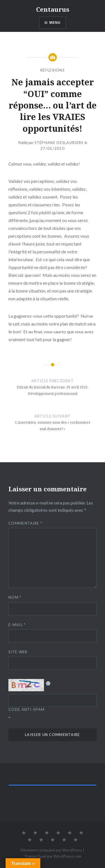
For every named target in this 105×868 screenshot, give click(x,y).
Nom (15, 597)
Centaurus (53, 9)
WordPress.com (67, 856)
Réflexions (53, 70)
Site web (18, 652)
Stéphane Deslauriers (59, 143)
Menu (55, 23)
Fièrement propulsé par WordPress (51, 850)
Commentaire (25, 523)
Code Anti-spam (26, 709)
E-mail (17, 625)
